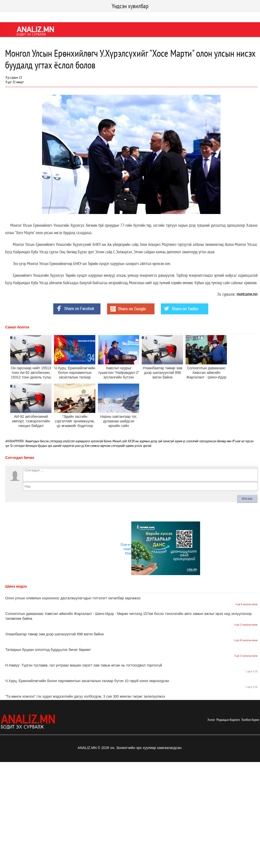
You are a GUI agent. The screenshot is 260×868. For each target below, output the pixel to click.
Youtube (44, 16)
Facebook (9, 16)
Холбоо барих (250, 720)
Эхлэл (211, 720)
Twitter (27, 16)
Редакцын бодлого (228, 720)
